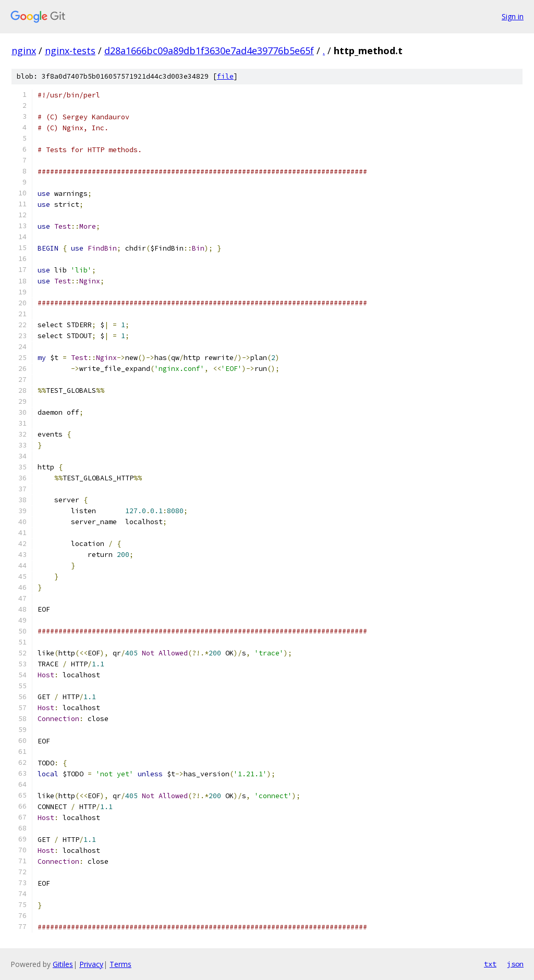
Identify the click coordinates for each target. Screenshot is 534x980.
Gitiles (63, 964)
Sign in (513, 16)
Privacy (91, 964)
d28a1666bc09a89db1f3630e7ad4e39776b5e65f (209, 51)
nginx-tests (70, 51)
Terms (120, 964)
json (515, 964)
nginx (24, 51)
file (225, 76)
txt (490, 964)
